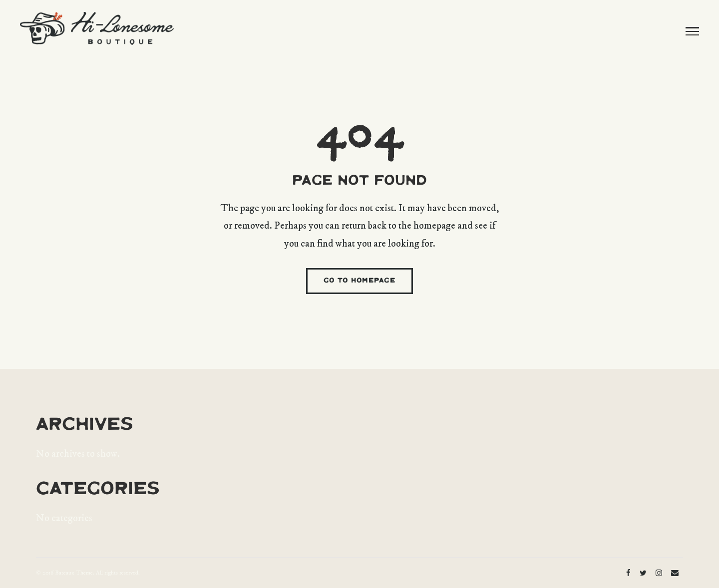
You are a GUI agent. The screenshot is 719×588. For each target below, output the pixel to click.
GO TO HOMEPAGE (359, 281)
